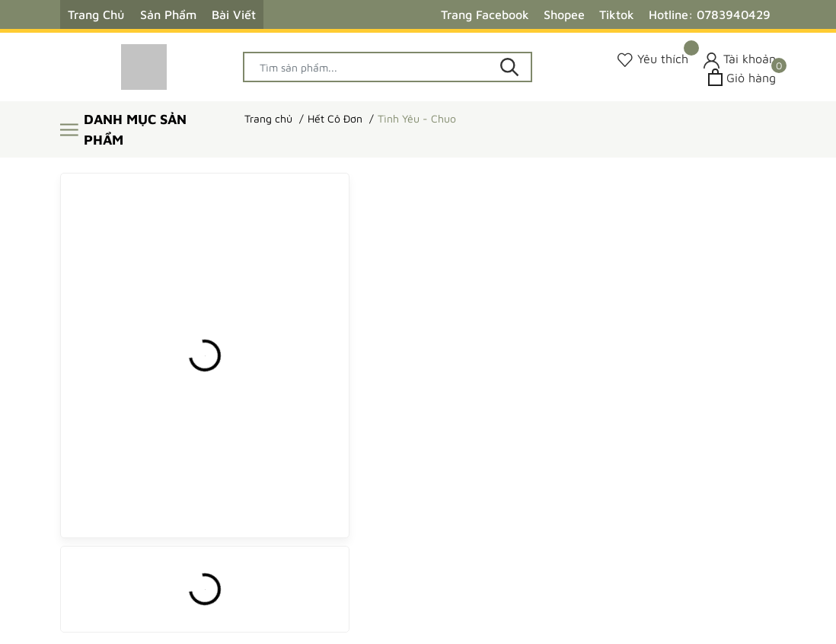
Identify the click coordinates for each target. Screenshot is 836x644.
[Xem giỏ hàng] (742, 77)
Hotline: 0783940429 (710, 14)
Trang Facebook (485, 14)
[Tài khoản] (740, 59)
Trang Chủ (96, 14)
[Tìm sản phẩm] (388, 67)
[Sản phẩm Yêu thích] (653, 59)
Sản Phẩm (168, 14)
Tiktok (617, 14)
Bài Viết (234, 14)
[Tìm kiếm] (509, 67)
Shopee (564, 14)
